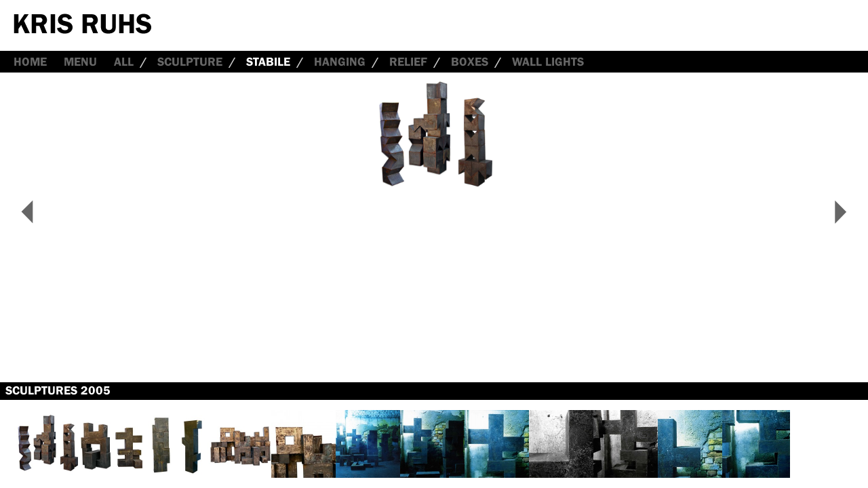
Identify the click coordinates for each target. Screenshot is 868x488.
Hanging (340, 62)
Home (30, 62)
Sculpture (190, 62)
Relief (408, 62)
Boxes (470, 62)
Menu (80, 62)
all (124, 62)
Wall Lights (548, 62)
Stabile (268, 62)
